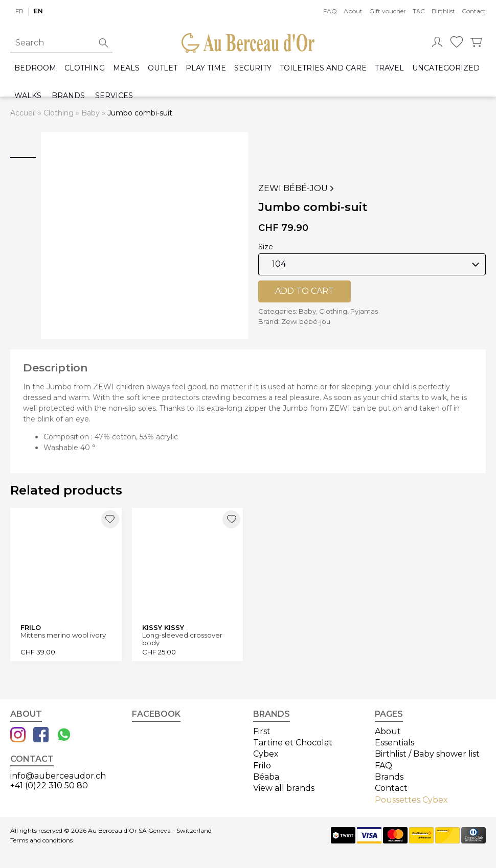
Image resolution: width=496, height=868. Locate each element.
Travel (389, 68)
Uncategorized (446, 68)
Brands (68, 96)
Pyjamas (364, 311)
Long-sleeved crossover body (182, 639)
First (262, 731)
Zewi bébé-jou (297, 189)
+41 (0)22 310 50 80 (49, 785)
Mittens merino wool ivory (63, 635)
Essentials (394, 743)
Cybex (266, 754)
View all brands (284, 788)
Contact (474, 11)
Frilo (262, 766)
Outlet (163, 68)
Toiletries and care (323, 68)
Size (266, 247)
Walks (28, 96)
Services (114, 96)
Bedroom (35, 68)
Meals (126, 68)
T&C (419, 11)
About (353, 11)
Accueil (23, 113)
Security (253, 68)
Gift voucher (388, 11)
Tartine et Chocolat (293, 743)
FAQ (330, 11)
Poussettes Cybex (411, 800)
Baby (91, 113)
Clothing (85, 68)
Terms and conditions (41, 840)
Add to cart (305, 291)
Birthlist (443, 11)
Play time (206, 68)
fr (19, 11)
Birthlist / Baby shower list (427, 754)
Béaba (266, 777)
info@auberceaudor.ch (58, 776)
